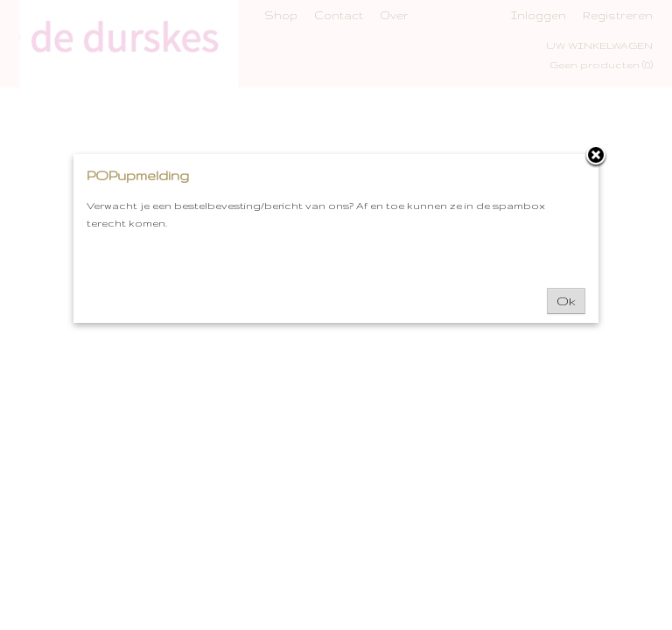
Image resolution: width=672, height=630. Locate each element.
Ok (566, 301)
